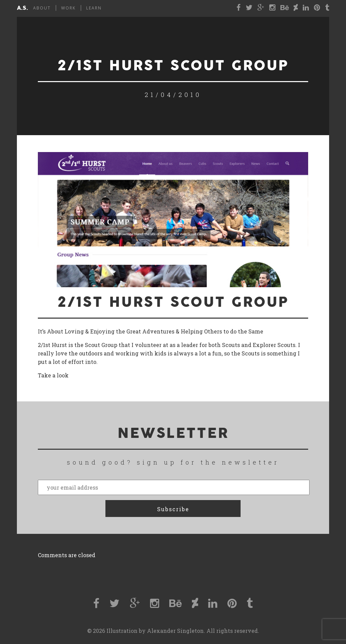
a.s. (22, 8)
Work (68, 8)
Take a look (53, 375)
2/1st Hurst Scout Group (173, 302)
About (42, 8)
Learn (94, 8)
